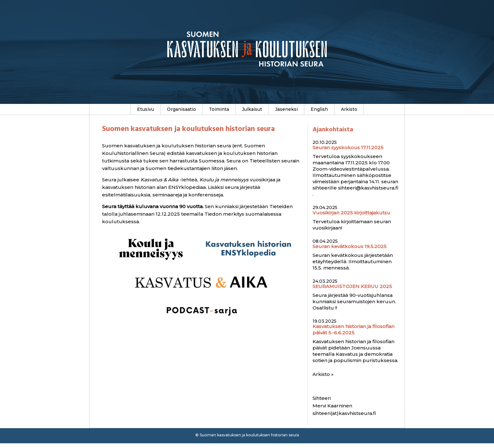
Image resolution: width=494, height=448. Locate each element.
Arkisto (349, 109)
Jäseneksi (286, 109)
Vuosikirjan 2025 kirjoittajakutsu (351, 213)
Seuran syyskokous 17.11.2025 (348, 147)
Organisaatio (181, 109)
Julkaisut (252, 109)
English (319, 109)
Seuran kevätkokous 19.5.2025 (350, 246)
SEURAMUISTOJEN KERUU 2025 (352, 286)
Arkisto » (323, 374)
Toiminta (219, 109)
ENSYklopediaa (187, 187)
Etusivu (146, 109)
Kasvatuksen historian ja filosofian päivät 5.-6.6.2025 (353, 329)
